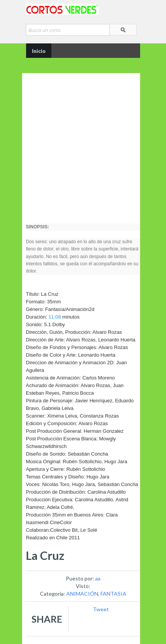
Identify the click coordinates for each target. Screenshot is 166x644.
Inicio (39, 51)
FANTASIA (113, 594)
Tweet (101, 609)
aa (98, 578)
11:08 (55, 317)
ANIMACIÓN (82, 594)
